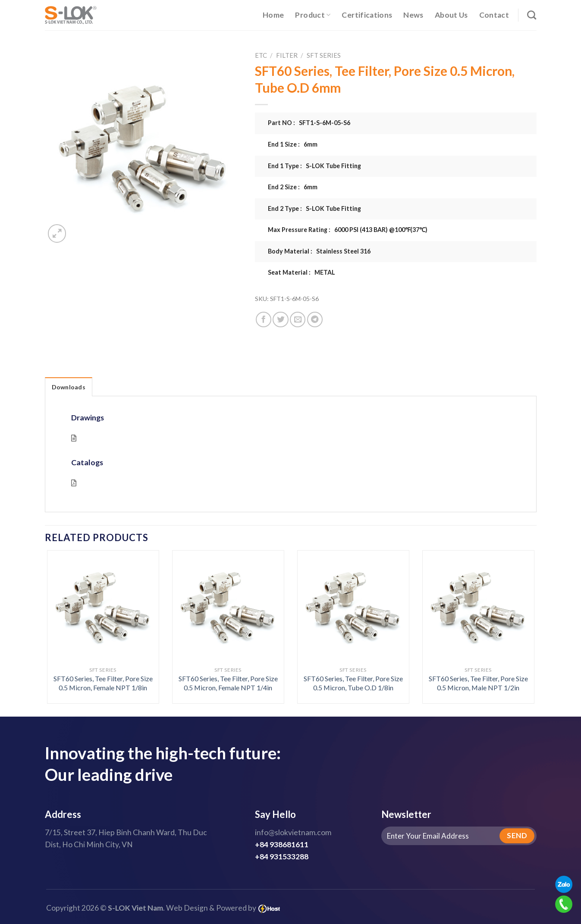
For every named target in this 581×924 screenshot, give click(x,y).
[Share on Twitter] (280, 319)
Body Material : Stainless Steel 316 (319, 251)
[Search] (532, 15)
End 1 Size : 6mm (293, 144)
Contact (494, 15)
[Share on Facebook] (264, 319)
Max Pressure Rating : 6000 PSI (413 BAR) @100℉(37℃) (348, 230)
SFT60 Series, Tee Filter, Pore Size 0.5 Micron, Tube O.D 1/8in (353, 683)
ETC (261, 55)
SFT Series (324, 55)
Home (273, 15)
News (413, 15)
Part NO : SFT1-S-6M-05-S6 (309, 123)
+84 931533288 (282, 857)
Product (313, 15)
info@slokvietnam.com (293, 832)
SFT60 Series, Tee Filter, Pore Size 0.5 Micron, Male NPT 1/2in (478, 683)
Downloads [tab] (69, 387)
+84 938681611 (282, 844)
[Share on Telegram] (315, 319)
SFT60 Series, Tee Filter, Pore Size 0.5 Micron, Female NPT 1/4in (228, 683)
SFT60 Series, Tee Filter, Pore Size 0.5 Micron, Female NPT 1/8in (103, 683)
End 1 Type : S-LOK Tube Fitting (314, 166)
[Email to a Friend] (298, 319)
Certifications (367, 15)
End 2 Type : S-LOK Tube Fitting (314, 208)
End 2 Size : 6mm (293, 187)
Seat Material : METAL (301, 272)
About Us (451, 15)
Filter (287, 55)
